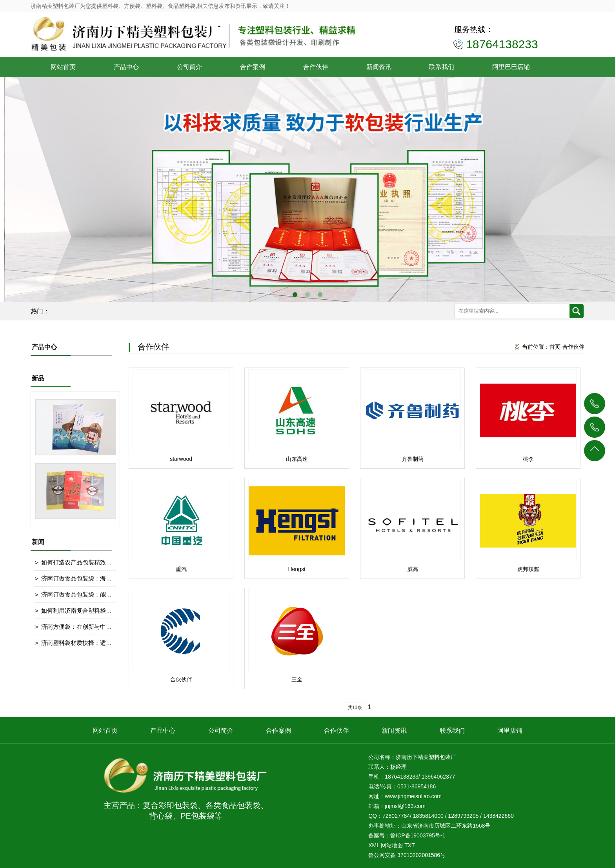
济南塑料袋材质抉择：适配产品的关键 (77, 643)
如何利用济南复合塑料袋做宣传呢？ (77, 611)
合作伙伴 (316, 67)
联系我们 (442, 67)
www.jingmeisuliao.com (413, 796)
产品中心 (126, 67)
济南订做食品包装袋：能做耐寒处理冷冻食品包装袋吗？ (77, 594)
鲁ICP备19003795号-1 (418, 835)
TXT (409, 845)
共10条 (355, 708)
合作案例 (253, 67)
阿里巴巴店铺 (511, 67)
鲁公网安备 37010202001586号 (407, 855)
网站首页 (63, 67)
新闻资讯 (379, 67)
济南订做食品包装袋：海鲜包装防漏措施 (77, 578)
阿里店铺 (510, 731)
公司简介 (189, 67)
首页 (555, 347)
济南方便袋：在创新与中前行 (77, 627)
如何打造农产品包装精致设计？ (77, 562)
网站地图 (392, 845)
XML (374, 845)
